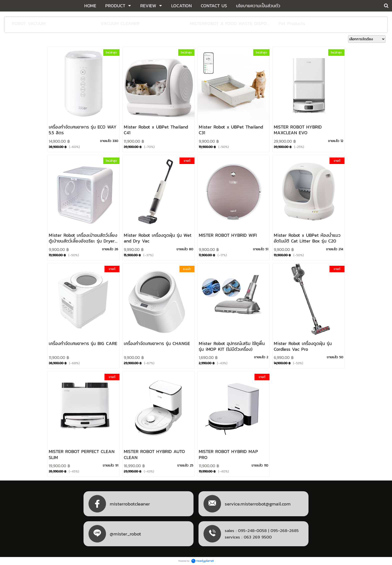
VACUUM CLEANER (120, 23)
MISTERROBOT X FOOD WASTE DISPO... (229, 23)
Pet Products (292, 23)
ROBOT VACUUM (29, 23)
